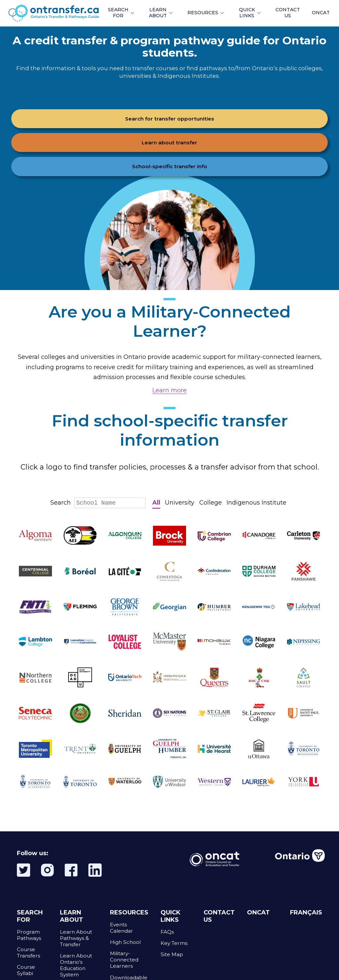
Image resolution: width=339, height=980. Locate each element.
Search (98, 503)
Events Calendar (121, 928)
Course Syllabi (26, 970)
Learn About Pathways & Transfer (76, 938)
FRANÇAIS (306, 912)
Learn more (169, 390)
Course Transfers (28, 953)
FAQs (167, 932)
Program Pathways (29, 935)
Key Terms (174, 943)
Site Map (172, 954)
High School (125, 942)
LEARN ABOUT (158, 13)
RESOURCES (203, 13)
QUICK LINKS (247, 13)
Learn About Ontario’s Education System (76, 965)
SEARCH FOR (118, 13)
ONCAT (321, 13)
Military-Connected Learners (124, 960)
